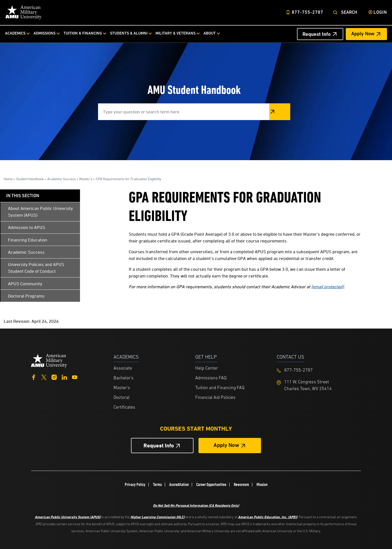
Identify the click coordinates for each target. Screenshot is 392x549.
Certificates (124, 407)
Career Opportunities (211, 484)
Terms (157, 484)
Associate (123, 368)
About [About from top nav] (210, 34)
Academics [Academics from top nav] (15, 34)
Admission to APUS (27, 227)
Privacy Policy (135, 484)
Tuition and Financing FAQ (220, 388)
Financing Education (28, 240)
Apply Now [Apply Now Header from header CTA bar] (363, 34)
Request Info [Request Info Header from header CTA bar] (317, 34)
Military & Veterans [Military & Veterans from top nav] (175, 34)
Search (349, 13)
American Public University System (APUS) (68, 517)
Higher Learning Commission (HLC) (157, 517)
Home (8, 179)
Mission (262, 484)
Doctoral (121, 398)
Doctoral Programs (26, 296)
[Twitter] (44, 376)
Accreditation (179, 484)
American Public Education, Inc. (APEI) (268, 517)
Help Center (207, 368)
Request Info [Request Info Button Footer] (159, 446)
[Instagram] (54, 376)
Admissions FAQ (211, 378)
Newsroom (241, 484)
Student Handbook (30, 179)
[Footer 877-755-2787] (318, 370)
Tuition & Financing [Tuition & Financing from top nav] (83, 34)
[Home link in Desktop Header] (23, 13)
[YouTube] (75, 376)
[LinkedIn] (64, 376)
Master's (86, 179)
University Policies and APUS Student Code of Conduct (36, 268)
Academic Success (61, 179)
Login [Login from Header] (380, 13)
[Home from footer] (49, 360)
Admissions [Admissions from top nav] (44, 34)
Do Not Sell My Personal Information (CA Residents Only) (196, 505)
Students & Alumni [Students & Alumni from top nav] (129, 34)
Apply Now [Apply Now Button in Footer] (226, 446)
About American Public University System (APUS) (40, 212)
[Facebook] (34, 376)
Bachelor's (123, 378)
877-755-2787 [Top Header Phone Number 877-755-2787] (307, 13)
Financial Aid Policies (215, 398)
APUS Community (25, 284)
